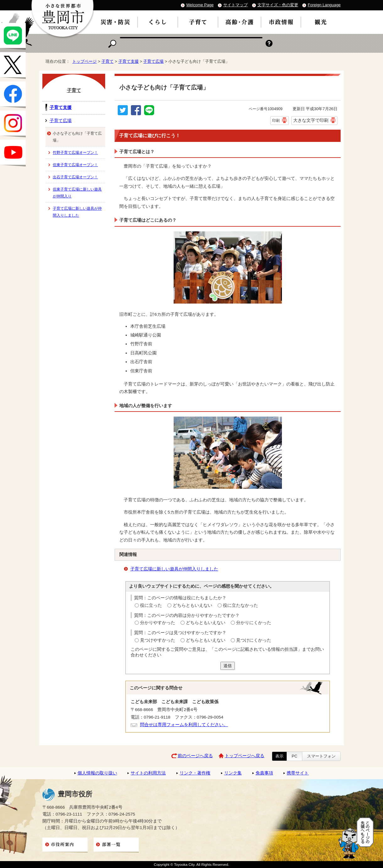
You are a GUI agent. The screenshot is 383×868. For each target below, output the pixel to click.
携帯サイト (298, 773)
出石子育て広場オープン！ (75, 177)
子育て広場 (153, 61)
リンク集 (233, 773)
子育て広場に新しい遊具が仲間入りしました (174, 569)
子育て (108, 61)
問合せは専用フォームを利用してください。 (184, 725)
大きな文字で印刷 (311, 120)
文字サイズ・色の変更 (278, 5)
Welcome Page (200, 5)
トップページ (84, 61)
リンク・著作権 (195, 773)
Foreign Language (324, 5)
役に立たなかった (240, 605)
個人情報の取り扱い (97, 773)
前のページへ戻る (195, 756)
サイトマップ (235, 5)
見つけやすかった (158, 640)
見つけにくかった (254, 640)
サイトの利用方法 (148, 773)
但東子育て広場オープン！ (75, 165)
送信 (228, 666)
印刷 (276, 121)
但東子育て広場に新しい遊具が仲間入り (77, 193)
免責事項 (264, 773)
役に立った (151, 605)
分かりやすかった (158, 623)
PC (294, 756)
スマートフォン (321, 756)
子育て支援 (129, 61)
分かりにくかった (254, 623)
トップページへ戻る (245, 756)
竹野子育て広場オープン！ (75, 153)
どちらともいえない (192, 605)
